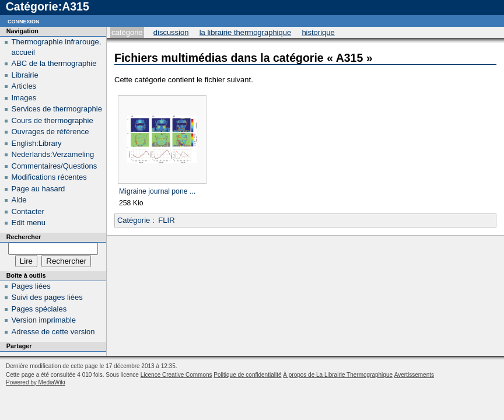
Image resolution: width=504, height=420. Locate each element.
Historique (318, 32)
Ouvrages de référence (50, 132)
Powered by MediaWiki (36, 382)
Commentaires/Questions (55, 166)
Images (24, 98)
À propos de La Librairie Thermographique (338, 375)
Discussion (171, 32)
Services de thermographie (57, 109)
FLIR (166, 220)
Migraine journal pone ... (157, 191)
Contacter (28, 211)
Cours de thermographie (52, 120)
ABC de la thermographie (54, 63)
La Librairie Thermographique (246, 32)
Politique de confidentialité (247, 375)
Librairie (25, 75)
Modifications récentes (49, 177)
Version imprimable (44, 320)
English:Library (37, 143)
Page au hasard (38, 189)
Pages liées (31, 286)
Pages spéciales (39, 309)
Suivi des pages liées (47, 297)
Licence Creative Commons (176, 375)
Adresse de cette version (53, 332)
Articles (24, 86)
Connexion (24, 21)
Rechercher (24, 237)
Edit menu (29, 223)
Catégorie (127, 32)
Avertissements (414, 375)
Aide (19, 200)
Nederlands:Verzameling (53, 154)
